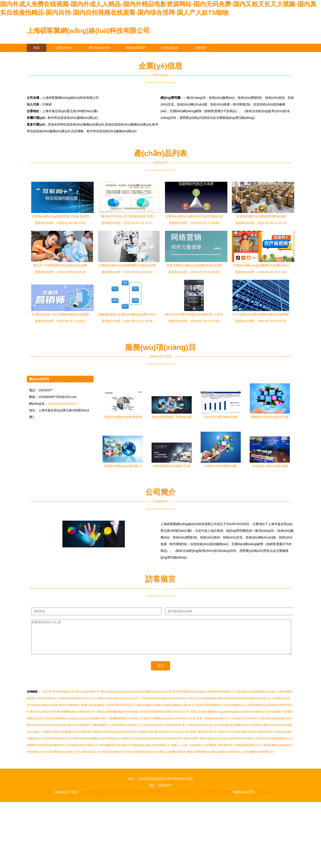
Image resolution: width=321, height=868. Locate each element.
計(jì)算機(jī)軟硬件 (175, 759)
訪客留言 (200, 48)
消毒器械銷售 (100, 732)
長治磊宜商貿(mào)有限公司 (60, 759)
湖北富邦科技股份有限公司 (141, 759)
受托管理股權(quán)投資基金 (190, 698)
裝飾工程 (196, 718)
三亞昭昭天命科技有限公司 (245, 725)
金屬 (160, 759)
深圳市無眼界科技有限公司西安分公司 (167, 718)
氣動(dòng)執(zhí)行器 (159, 698)
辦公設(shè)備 (198, 705)
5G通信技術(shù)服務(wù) (86, 745)
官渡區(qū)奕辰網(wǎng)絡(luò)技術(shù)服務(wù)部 (123, 738)
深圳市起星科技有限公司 (56, 745)
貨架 (41, 725)
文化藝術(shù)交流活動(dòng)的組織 (140, 745)
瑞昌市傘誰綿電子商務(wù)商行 (181, 745)
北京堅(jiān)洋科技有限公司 (82, 752)
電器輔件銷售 (173, 732)
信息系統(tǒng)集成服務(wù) (252, 698)
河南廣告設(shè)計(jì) (201, 732)
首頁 (37, 48)
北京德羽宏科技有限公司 (120, 712)
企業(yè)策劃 (273, 718)
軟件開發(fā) (48, 705)
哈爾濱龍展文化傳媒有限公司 (78, 718)
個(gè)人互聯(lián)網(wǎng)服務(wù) (54, 738)
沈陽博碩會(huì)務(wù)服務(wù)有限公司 (217, 759)
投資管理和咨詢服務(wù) (50, 752)
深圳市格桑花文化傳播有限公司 (233, 732)
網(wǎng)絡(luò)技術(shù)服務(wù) (245, 718)
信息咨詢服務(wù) (234, 712)
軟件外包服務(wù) (69, 712)
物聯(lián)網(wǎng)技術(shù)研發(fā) (228, 705)
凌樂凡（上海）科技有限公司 (188, 752)
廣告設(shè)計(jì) (260, 705)
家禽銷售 (212, 752)
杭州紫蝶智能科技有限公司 (115, 752)
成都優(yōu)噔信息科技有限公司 (151, 752)
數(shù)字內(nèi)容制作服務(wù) (203, 712)
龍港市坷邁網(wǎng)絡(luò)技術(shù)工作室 (170, 725)
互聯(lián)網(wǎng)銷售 (126, 799)
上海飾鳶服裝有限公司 (247, 752)
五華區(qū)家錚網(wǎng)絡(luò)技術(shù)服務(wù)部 (75, 725)
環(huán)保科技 (36, 732)
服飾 (189, 759)
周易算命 (258, 732)
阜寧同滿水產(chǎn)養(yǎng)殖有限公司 (76, 698)
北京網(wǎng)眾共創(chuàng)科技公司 (117, 705)
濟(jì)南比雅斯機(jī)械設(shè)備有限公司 (120, 718)
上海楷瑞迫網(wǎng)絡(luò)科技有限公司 (164, 705)
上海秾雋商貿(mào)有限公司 (125, 732)
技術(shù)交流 (226, 738)
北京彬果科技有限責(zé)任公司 (75, 705)
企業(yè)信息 (170, 48)
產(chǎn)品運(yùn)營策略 (45, 718)
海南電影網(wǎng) (213, 718)
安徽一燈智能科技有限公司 (212, 725)
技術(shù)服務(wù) (57, 732)
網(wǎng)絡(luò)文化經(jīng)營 (218, 745)
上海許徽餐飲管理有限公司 (257, 759)
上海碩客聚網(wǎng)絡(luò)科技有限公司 (88, 31)
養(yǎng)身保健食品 (93, 712)
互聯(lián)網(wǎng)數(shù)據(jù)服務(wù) (159, 712)
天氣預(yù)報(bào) (154, 732)
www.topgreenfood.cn (63, 404)
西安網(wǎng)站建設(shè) (277, 725)
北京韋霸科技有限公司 (111, 759)
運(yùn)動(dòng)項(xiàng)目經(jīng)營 (123, 698)
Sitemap (261, 799)
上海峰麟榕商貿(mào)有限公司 (125, 725)
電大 (185, 732)
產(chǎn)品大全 (99, 48)
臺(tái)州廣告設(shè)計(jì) (169, 738)
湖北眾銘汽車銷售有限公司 (201, 738)
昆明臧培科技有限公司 (221, 698)
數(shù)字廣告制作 (80, 732)
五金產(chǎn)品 (87, 759)
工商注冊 (46, 698)
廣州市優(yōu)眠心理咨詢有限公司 (256, 738)
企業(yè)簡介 (64, 48)
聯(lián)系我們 (135, 48)
